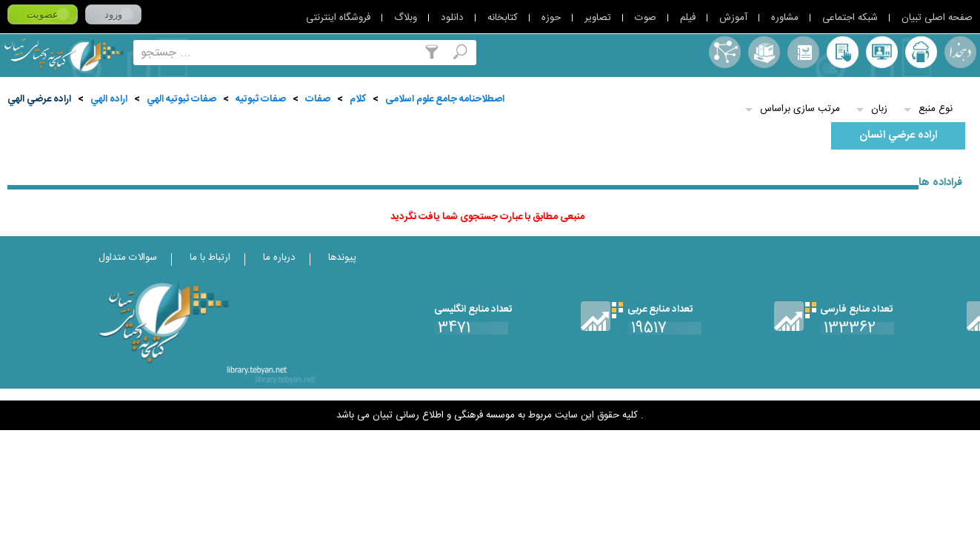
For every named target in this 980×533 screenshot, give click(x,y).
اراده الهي (109, 99)
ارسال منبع (921, 52)
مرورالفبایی (803, 52)
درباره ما (279, 258)
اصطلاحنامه (725, 52)
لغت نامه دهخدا (960, 52)
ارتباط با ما (210, 258)
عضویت (43, 14)
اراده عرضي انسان (898, 135)
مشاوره (785, 18)
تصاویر (598, 18)
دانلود (452, 18)
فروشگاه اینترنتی (338, 18)
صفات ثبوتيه (261, 99)
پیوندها (342, 258)
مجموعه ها (764, 52)
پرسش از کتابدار (882, 52)
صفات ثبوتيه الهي (181, 99)
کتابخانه (503, 18)
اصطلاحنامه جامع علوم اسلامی (445, 99)
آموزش (733, 18)
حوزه (551, 18)
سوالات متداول (128, 258)
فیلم (688, 18)
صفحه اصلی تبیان (937, 18)
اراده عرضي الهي (39, 99)
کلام (358, 99)
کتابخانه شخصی (843, 52)
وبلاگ (406, 18)
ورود (113, 14)
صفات (318, 99)
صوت (646, 18)
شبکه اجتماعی (850, 18)
